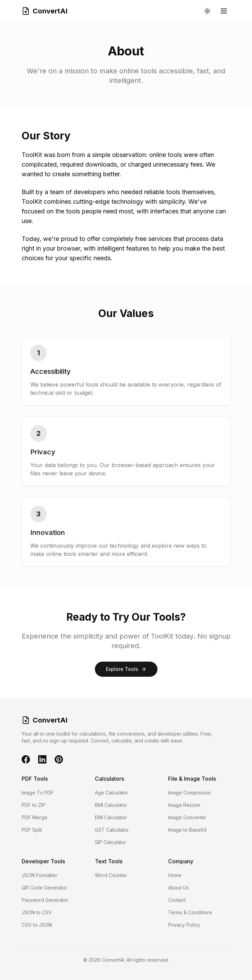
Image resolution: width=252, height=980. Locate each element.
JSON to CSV (37, 912)
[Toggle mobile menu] (224, 11)
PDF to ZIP (34, 805)
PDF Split (32, 830)
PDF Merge (35, 817)
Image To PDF (38, 793)
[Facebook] (26, 759)
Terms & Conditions (190, 912)
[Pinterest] (59, 759)
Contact (177, 900)
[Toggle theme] (207, 11)
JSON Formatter (40, 875)
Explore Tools (126, 669)
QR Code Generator (44, 888)
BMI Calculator (111, 805)
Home (175, 875)
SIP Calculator (111, 842)
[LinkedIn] (42, 759)
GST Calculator (112, 830)
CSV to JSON (37, 925)
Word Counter (111, 875)
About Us (178, 888)
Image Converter (187, 817)
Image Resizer (184, 805)
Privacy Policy (184, 925)
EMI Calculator (111, 817)
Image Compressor (190, 793)
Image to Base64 (187, 830)
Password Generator (45, 900)
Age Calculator (112, 793)
